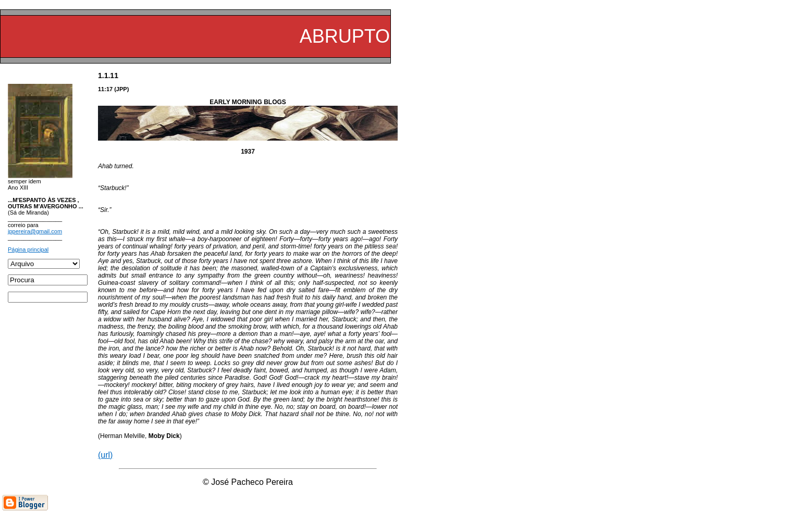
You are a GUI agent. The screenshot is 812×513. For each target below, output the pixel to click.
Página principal (28, 249)
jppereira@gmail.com (35, 231)
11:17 (105, 89)
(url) (105, 455)
